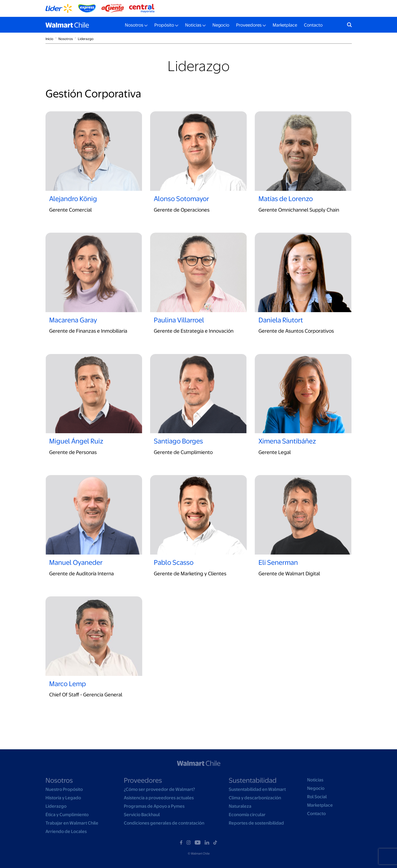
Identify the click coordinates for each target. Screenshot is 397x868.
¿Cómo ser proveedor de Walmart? (159, 789)
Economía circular (247, 815)
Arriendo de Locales (66, 831)
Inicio (49, 39)
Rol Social (317, 797)
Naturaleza (240, 806)
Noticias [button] (193, 25)
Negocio (221, 25)
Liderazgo (86, 39)
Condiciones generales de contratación (164, 823)
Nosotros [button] (134, 25)
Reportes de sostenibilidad (256, 823)
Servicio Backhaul (142, 815)
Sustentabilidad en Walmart (257, 789)
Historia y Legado (63, 798)
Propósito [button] (164, 25)
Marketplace (285, 25)
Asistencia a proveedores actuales (159, 798)
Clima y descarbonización (255, 798)
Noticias (315, 780)
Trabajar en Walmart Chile (72, 823)
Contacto (313, 25)
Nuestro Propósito (64, 789)
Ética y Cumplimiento (67, 815)
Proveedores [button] (249, 25)
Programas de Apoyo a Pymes (154, 806)
